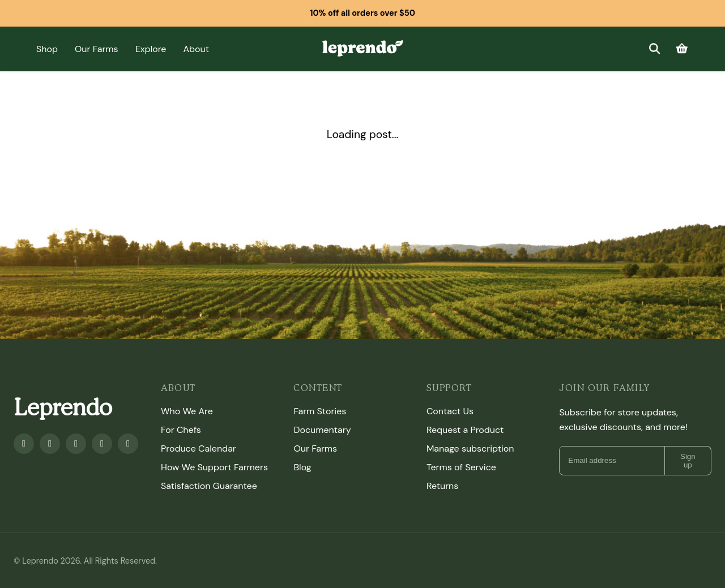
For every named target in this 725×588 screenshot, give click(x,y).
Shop (47, 49)
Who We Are (187, 411)
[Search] (654, 49)
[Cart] (682, 49)
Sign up (688, 461)
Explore (151, 49)
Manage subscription (470, 448)
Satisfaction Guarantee (209, 486)
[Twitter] (102, 444)
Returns (442, 486)
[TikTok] (128, 444)
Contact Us (450, 411)
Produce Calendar (199, 448)
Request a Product (465, 430)
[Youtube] (50, 444)
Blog (302, 467)
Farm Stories (320, 411)
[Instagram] (76, 444)
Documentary (322, 430)
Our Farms (97, 49)
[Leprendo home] (362, 48)
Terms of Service (461, 467)
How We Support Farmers (214, 467)
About (196, 49)
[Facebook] (24, 444)
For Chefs (181, 430)
